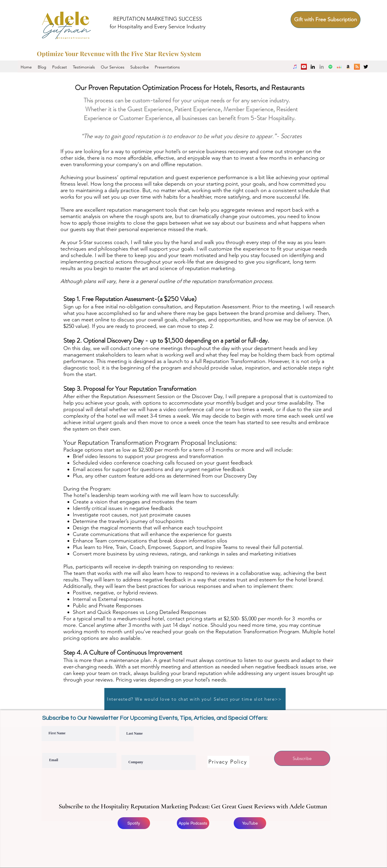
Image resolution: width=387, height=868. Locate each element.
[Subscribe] (302, 758)
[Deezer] (339, 67)
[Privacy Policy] (228, 762)
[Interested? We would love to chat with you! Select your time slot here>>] (195, 699)
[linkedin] (313, 67)
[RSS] (357, 67)
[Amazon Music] (348, 67)
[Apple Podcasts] (193, 823)
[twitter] (366, 67)
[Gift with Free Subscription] (326, 20)
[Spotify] (330, 67)
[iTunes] (295, 67)
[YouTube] (304, 67)
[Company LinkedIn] (322, 67)
